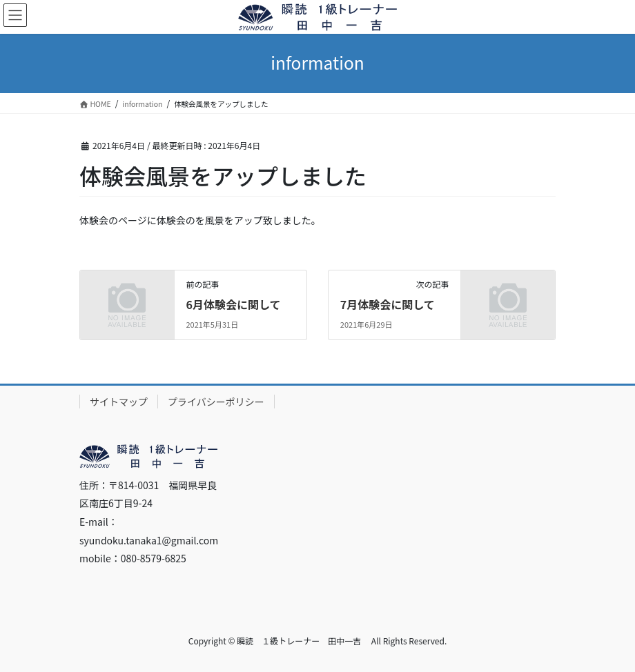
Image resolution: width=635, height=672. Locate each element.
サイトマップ (119, 402)
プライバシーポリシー (216, 402)
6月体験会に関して (233, 304)
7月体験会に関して (388, 304)
